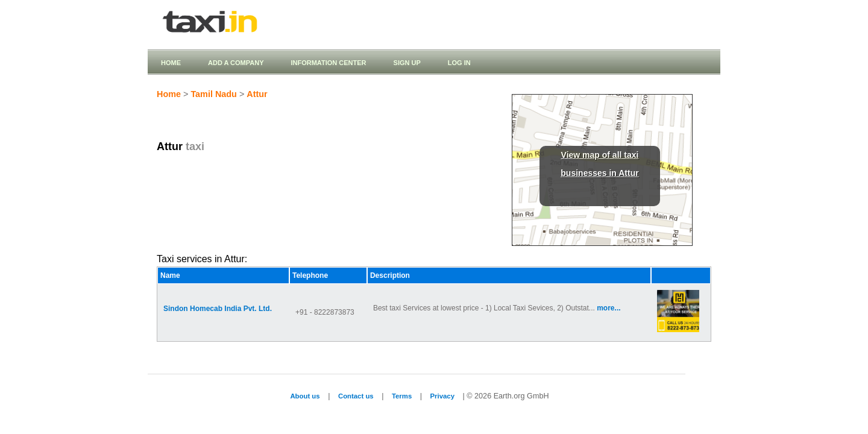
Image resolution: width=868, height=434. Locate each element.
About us (305, 396)
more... (609, 308)
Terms (402, 396)
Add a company (236, 63)
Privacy (442, 396)
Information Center (328, 63)
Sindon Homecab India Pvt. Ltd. (218, 309)
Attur (257, 94)
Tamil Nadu (214, 94)
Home (171, 63)
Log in (459, 63)
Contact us (356, 396)
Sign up (407, 63)
